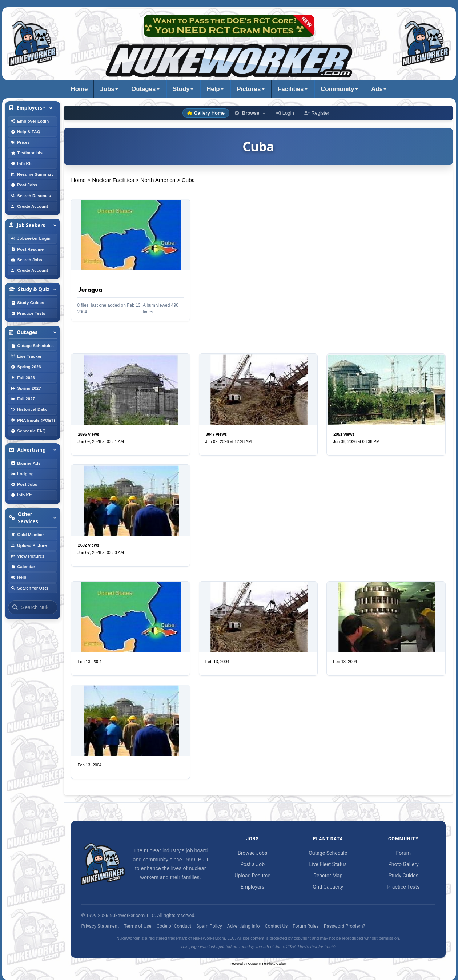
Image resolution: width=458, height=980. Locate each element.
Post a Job (252, 864)
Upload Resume (252, 876)
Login (285, 113)
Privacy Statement (100, 926)
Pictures (249, 89)
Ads (377, 89)
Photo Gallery (403, 864)
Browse (250, 113)
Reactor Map (328, 876)
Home (79, 89)
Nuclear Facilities (113, 180)
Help (213, 89)
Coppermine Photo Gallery (268, 964)
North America (158, 180)
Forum (404, 853)
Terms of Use (138, 926)
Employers (253, 887)
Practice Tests (403, 887)
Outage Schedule (328, 853)
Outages (143, 89)
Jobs (107, 89)
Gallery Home (206, 113)
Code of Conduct (174, 926)
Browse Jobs (252, 853)
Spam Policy (209, 926)
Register (317, 113)
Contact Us (276, 926)
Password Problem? (345, 926)
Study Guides (403, 876)
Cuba (188, 180)
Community (337, 89)
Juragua (90, 289)
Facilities (291, 89)
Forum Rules (306, 926)
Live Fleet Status (328, 864)
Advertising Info (244, 926)
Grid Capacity (328, 887)
